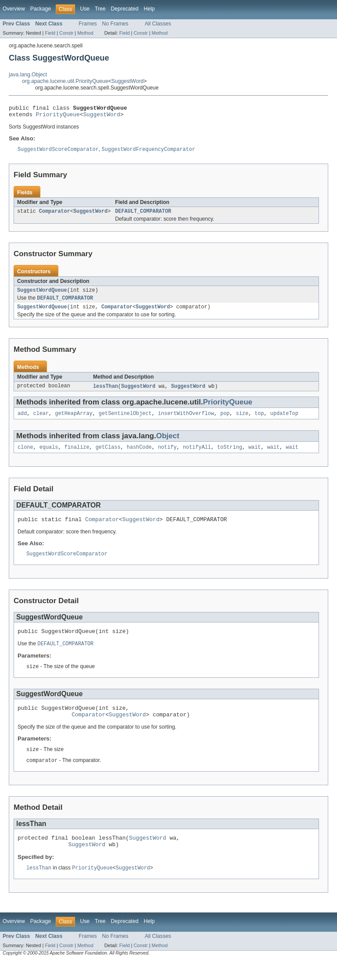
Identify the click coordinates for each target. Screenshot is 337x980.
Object (168, 443)
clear (41, 421)
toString (230, 455)
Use (85, 9)
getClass (108, 455)
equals (49, 455)
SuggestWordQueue (42, 295)
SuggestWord (127, 81)
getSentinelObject (125, 421)
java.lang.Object (28, 75)
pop (225, 421)
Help (149, 9)
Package (41, 9)
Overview (14, 9)
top (259, 421)
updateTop (284, 421)
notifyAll (197, 455)
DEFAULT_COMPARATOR (143, 215)
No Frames (115, 24)
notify (167, 455)
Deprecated (125, 9)
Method (85, 33)
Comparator (55, 215)
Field (50, 33)
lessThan (106, 393)
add (22, 421)
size (242, 421)
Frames (88, 24)
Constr (66, 33)
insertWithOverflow (186, 421)
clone (25, 455)
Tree (100, 9)
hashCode (139, 455)
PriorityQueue (58, 117)
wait (255, 455)
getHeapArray (73, 421)
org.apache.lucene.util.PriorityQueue (65, 81)
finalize (77, 455)
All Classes (158, 24)
